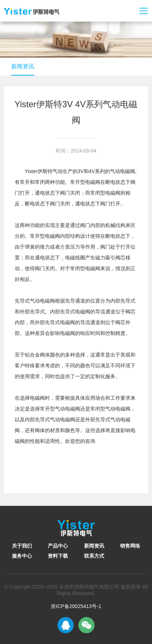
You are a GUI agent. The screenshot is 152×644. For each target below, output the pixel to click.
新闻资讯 (23, 66)
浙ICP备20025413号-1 (76, 606)
